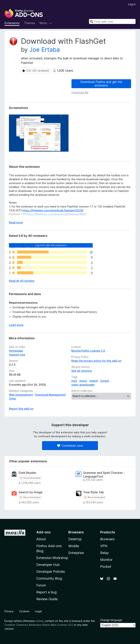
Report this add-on (21, 409)
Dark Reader (27, 473)
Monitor (106, 560)
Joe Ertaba (45, 50)
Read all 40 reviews (22, 281)
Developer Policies (51, 572)
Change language (111, 620)
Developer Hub (48, 565)
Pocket (106, 567)
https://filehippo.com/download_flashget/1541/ (56, 214)
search (94, 381)
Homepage (16, 351)
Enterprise (76, 553)
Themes (30, 23)
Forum (41, 585)
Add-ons (43, 532)
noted (39, 621)
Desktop (75, 539)
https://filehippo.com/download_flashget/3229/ (53, 210)
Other (13, 399)
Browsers (107, 539)
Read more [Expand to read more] (16, 222)
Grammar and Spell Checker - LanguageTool (104, 475)
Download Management (50, 395)
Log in (132, 4)
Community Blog (49, 578)
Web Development (21, 395)
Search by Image (31, 492)
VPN (104, 546)
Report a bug (46, 592)
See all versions (82, 371)
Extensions (12, 23)
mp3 (74, 381)
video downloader (83, 385)
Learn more (16, 325)
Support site (17, 355)
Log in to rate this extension (51, 245)
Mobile (74, 546)
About (41, 539)
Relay (104, 553)
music (83, 381)
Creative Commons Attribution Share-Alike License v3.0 (39, 625)
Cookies (24, 611)
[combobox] (112, 21)
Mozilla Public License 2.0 (88, 351)
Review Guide (47, 599)
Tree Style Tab (93, 492)
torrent (105, 381)
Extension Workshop (52, 558)
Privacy (9, 611)
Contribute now (70, 446)
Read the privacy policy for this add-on (96, 361)
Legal (38, 611)
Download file (80, 92)
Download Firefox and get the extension (101, 84)
